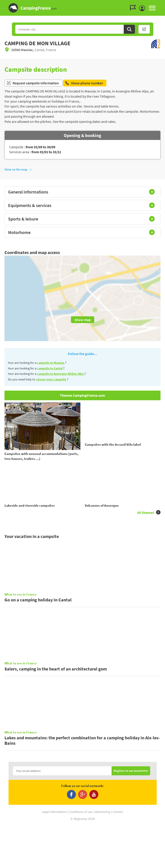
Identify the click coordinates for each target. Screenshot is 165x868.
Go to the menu (159, 4)
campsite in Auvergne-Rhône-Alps (61, 374)
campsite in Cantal (50, 368)
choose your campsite (51, 379)
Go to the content (162, 4)
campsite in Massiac (51, 363)
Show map (83, 320)
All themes (149, 522)
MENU (152, 8)
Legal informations (54, 855)
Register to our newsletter (131, 814)
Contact (118, 855)
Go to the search (164, 4)
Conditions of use (81, 855)
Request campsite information (33, 83)
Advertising (103, 855)
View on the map (18, 169)
